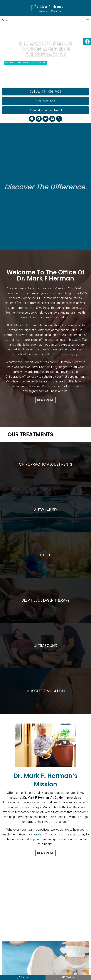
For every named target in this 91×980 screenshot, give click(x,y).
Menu (6, 20)
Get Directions (46, 101)
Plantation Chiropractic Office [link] (50, 834)
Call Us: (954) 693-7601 (45, 92)
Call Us (23, 977)
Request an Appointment (45, 110)
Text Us (68, 977)
